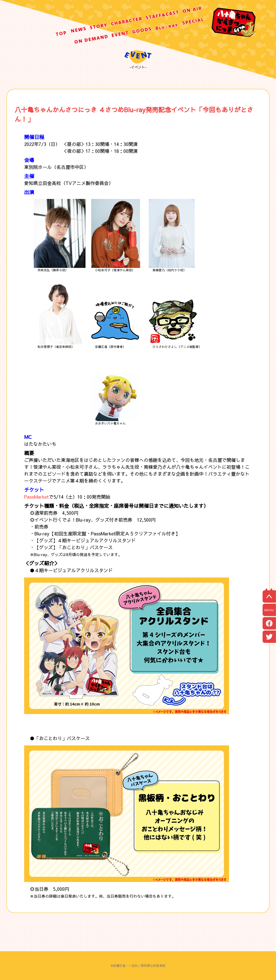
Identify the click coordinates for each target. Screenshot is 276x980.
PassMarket (37, 497)
